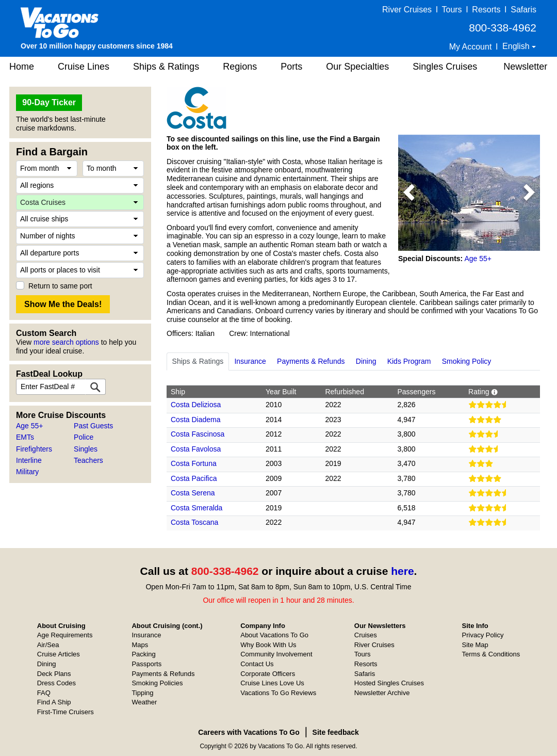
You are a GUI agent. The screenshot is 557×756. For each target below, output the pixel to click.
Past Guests (93, 426)
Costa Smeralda (196, 508)
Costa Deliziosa (196, 405)
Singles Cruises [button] (445, 67)
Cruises (366, 635)
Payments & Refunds (163, 674)
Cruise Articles (59, 654)
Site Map (475, 645)
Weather (144, 702)
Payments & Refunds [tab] (311, 361)
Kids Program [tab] (409, 361)
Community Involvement (276, 654)
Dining (47, 664)
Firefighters (34, 449)
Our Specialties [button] (357, 67)
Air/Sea (48, 645)
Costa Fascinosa (198, 434)
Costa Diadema (196, 420)
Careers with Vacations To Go (249, 732)
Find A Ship (54, 702)
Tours (452, 10)
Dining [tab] (366, 361)
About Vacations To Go (274, 635)
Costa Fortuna (194, 463)
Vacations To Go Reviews (278, 693)
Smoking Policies (157, 683)
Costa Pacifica (194, 478)
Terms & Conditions (491, 654)
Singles (86, 449)
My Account (471, 47)
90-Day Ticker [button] (49, 102)
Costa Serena (193, 493)
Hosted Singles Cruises (389, 683)
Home (22, 67)
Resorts (486, 10)
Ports (291, 67)
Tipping (142, 693)
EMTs (25, 437)
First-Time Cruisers (65, 712)
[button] (409, 193)
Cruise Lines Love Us (272, 683)
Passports (146, 664)
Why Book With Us (268, 645)
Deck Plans (54, 674)
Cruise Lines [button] (84, 67)
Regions (240, 67)
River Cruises (407, 10)
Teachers (88, 460)
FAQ (44, 693)
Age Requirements (65, 635)
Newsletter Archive (382, 693)
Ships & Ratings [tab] (198, 361)
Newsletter (525, 67)
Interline (29, 460)
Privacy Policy (483, 635)
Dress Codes (56, 683)
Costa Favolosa (196, 449)
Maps (140, 645)
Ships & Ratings (166, 67)
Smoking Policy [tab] (467, 361)
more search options (66, 342)
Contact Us (257, 664)
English (517, 46)
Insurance (146, 635)
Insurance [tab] (250, 361)
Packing (143, 654)
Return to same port (60, 286)
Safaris (523, 10)
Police (84, 437)
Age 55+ (30, 426)
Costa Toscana (194, 522)
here (402, 571)
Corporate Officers (268, 674)
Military (27, 472)
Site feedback (336, 732)
